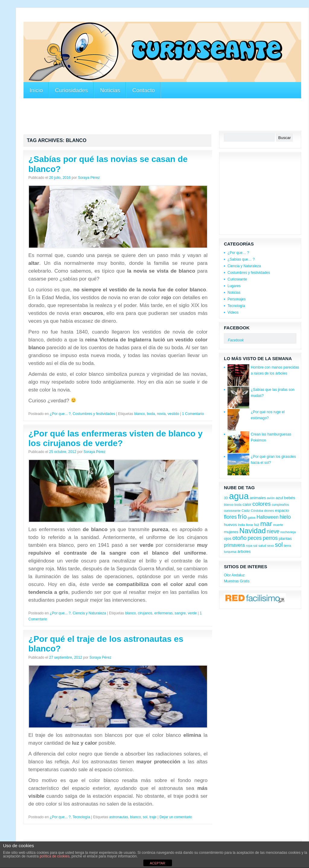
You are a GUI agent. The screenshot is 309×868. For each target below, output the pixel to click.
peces (255, 538)
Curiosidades (71, 90)
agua (239, 496)
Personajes (237, 299)
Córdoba (257, 511)
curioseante (232, 511)
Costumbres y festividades (94, 414)
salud (262, 546)
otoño (239, 538)
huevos (230, 525)
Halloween (268, 517)
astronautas (119, 817)
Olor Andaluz (234, 575)
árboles (244, 551)
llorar (250, 525)
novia (161, 414)
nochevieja (288, 532)
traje (153, 817)
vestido (174, 414)
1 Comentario (193, 414)
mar (266, 524)
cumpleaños (280, 505)
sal (255, 546)
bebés (290, 498)
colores (261, 504)
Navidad (252, 531)
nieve (273, 531)
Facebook (237, 328)
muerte (278, 525)
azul (279, 498)
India (242, 525)
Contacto (143, 90)
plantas (285, 539)
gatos (252, 518)
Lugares (234, 286)
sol (145, 817)
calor (247, 504)
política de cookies (54, 856)
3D (226, 498)
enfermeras (163, 613)
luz (257, 525)
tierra (287, 546)
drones (269, 511)
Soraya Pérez (89, 178)
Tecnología (81, 817)
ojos (228, 539)
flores (230, 517)
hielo (285, 517)
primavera (234, 545)
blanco (140, 414)
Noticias (110, 90)
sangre (180, 613)
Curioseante (237, 279)
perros (270, 538)
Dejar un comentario (176, 817)
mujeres (231, 532)
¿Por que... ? (60, 414)
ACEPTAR (157, 863)
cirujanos (145, 613)
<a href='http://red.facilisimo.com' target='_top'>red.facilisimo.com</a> (255, 599)
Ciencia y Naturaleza (89, 613)
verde (192, 613)
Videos (233, 312)
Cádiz (245, 511)
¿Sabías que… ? (241, 259)
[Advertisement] (133, 18)
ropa (249, 546)
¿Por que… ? (238, 253)
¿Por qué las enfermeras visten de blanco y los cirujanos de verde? (115, 438)
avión (271, 498)
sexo (271, 546)
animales (258, 498)
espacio (282, 510)
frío (242, 517)
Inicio (36, 90)
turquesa (230, 552)
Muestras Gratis (237, 581)
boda (151, 414)
